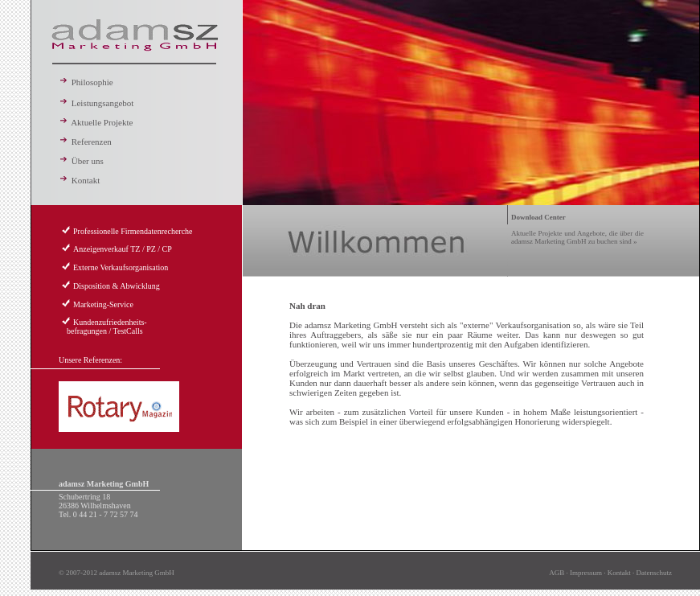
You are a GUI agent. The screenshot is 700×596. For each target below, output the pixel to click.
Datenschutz (654, 573)
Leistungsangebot (96, 103)
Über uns (81, 161)
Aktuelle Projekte (96, 122)
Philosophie (86, 82)
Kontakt (79, 180)
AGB (557, 573)
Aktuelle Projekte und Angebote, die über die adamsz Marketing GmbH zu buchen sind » (577, 229)
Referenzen (85, 142)
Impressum (586, 573)
